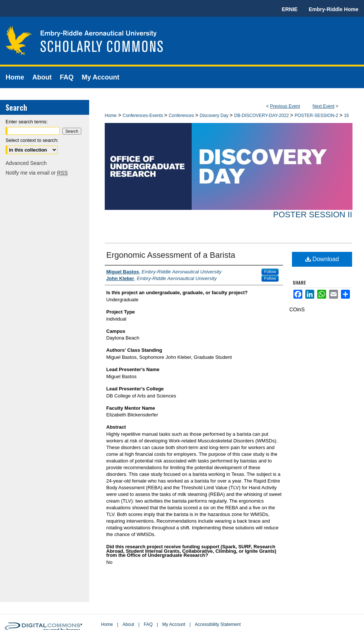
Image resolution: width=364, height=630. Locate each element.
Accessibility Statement (218, 624)
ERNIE (290, 9)
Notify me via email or (37, 173)
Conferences (182, 116)
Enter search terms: (27, 122)
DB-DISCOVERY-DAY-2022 (262, 116)
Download (322, 259)
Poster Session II (313, 215)
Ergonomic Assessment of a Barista (171, 255)
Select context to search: (32, 140)
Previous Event (285, 106)
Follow (270, 272)
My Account (174, 624)
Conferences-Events (143, 116)
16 (346, 116)
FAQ (148, 624)
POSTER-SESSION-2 (317, 116)
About (128, 624)
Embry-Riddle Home (334, 9)
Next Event (324, 106)
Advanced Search (26, 163)
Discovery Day (215, 116)
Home (111, 116)
